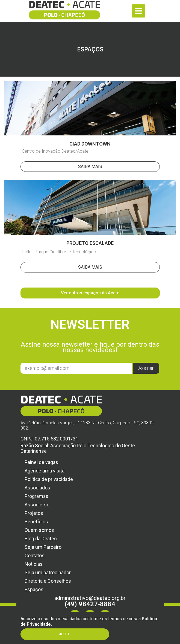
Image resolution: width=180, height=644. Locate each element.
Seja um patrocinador (48, 572)
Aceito (65, 634)
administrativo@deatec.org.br (90, 598)
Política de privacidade (49, 479)
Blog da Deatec (41, 539)
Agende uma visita (45, 471)
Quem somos (39, 530)
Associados (37, 488)
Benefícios (36, 522)
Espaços (34, 589)
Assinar (146, 368)
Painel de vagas (41, 462)
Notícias (34, 564)
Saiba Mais (90, 166)
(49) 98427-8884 (90, 604)
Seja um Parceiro (43, 547)
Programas (36, 496)
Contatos (35, 555)
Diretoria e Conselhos (48, 581)
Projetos (34, 513)
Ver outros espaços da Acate (90, 293)
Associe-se (37, 505)
